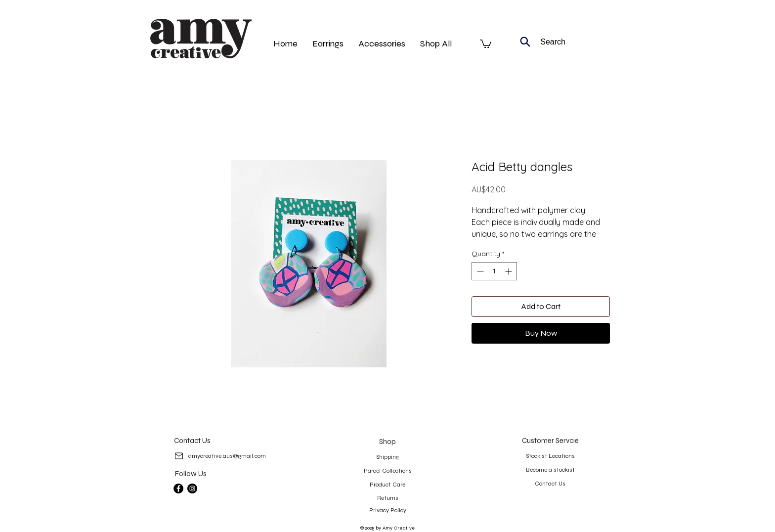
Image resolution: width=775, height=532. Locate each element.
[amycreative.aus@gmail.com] (227, 456)
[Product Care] (387, 485)
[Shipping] (387, 457)
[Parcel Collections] (387, 471)
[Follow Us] (191, 474)
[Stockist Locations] (550, 456)
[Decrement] (479, 271)
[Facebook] (178, 488)
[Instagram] (192, 488)
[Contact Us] (192, 441)
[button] (486, 43)
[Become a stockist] (550, 470)
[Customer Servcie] (550, 441)
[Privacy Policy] (387, 510)
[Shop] (387, 442)
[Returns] (387, 498)
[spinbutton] (494, 271)
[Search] (538, 42)
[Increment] (509, 271)
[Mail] (179, 456)
